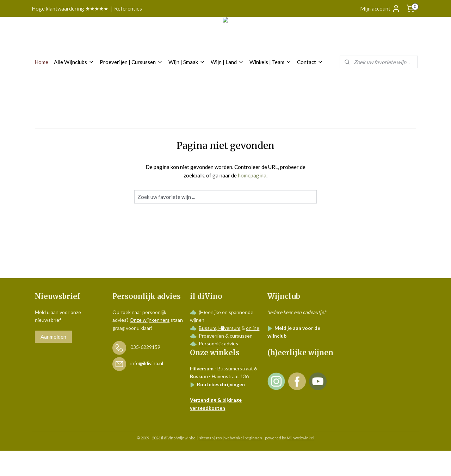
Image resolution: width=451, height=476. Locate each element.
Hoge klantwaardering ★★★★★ (70, 8)
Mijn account (380, 8)
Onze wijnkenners (150, 320)
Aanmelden (53, 337)
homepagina (252, 175)
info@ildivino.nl (147, 364)
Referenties (128, 8)
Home (41, 62)
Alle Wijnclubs (74, 62)
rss (219, 438)
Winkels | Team (270, 62)
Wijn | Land (227, 62)
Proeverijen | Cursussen (131, 62)
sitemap (206, 438)
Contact (310, 62)
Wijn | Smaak (187, 62)
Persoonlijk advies (218, 343)
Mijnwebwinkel (301, 438)
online (253, 328)
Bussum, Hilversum (220, 328)
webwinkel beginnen (243, 438)
